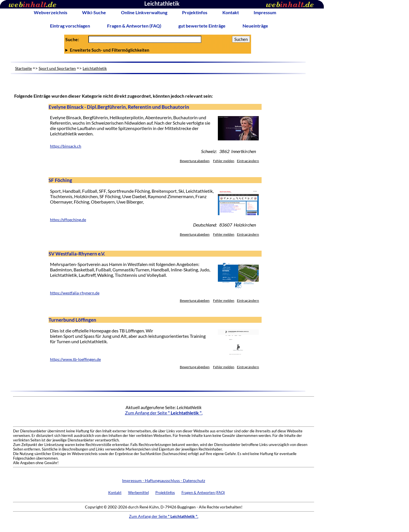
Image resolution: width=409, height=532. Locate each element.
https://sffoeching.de (68, 220)
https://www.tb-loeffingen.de (75, 359)
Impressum (265, 12)
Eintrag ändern (248, 161)
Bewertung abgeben (195, 161)
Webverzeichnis (51, 12)
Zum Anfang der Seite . (164, 413)
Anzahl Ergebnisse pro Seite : (158, 50)
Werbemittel (138, 493)
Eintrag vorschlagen (70, 26)
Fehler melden (224, 161)
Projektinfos (195, 12)
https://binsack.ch (66, 146)
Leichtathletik (95, 68)
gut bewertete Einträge (202, 26)
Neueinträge (255, 26)
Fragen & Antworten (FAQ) (134, 26)
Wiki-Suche (94, 12)
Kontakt (231, 12)
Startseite (23, 68)
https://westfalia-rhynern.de (75, 293)
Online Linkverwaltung (144, 12)
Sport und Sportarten (57, 68)
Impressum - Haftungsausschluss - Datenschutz (164, 480)
